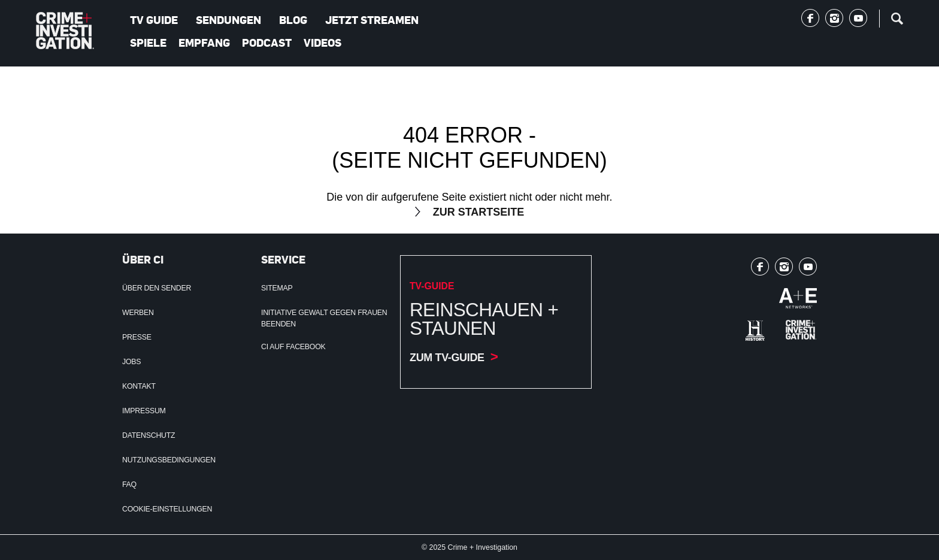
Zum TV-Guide (447, 358)
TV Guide (154, 20)
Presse (137, 337)
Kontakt (139, 386)
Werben (138, 313)
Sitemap (277, 288)
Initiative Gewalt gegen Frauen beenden (324, 318)
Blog (293, 20)
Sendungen (228, 20)
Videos (322, 43)
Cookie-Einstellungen (167, 509)
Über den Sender (157, 288)
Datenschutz (149, 435)
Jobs (131, 362)
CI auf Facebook (293, 347)
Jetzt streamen (372, 20)
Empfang (204, 43)
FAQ (129, 485)
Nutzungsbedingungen (169, 460)
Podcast (267, 43)
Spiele (148, 43)
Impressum (144, 411)
